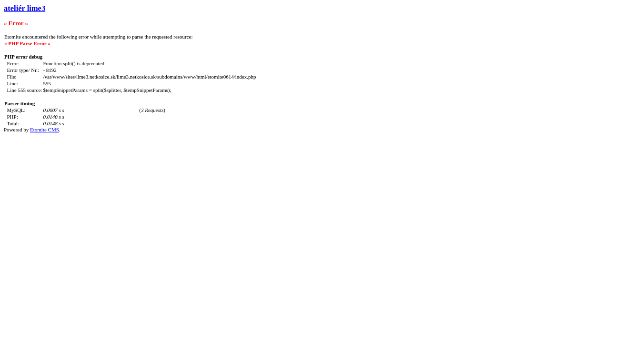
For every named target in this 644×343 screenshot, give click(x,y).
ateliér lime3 (25, 8)
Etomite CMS (45, 130)
